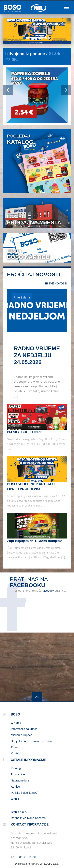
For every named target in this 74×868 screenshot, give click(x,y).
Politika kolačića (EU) (25, 793)
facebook (48, 591)
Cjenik (15, 799)
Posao (15, 747)
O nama (16, 723)
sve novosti (56, 283)
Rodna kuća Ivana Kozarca (28, 818)
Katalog (16, 768)
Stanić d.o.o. (19, 812)
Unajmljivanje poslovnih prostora (32, 741)
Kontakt (16, 753)
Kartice (15, 787)
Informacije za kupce (24, 729)
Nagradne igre (20, 780)
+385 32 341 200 (27, 857)
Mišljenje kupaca (22, 735)
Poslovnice (18, 774)
